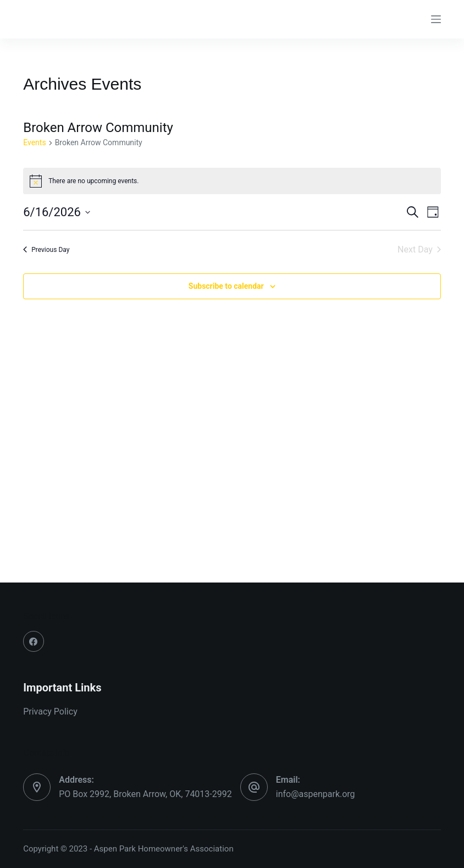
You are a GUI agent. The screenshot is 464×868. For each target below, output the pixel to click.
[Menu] (436, 19)
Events (34, 142)
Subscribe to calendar (226, 286)
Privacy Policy (50, 712)
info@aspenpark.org (316, 794)
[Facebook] (34, 641)
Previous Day (46, 250)
